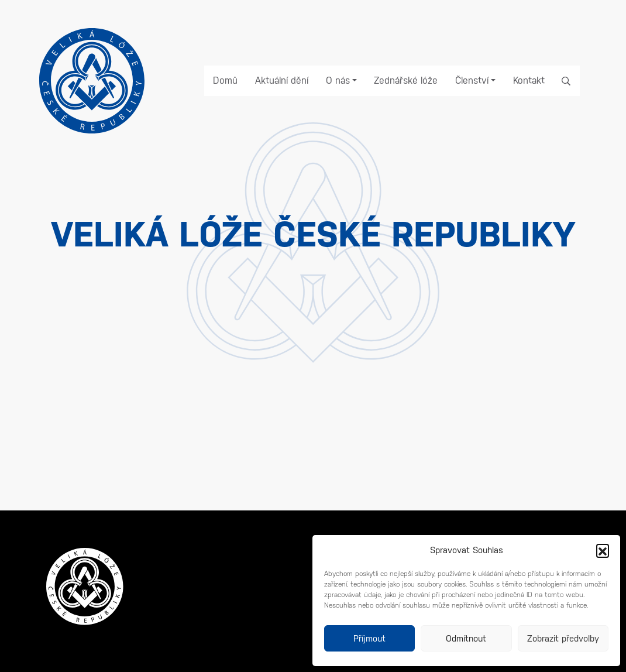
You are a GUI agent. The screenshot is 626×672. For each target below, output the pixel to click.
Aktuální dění (282, 80)
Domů (225, 80)
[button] (603, 550)
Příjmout (369, 638)
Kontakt (529, 80)
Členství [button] (472, 80)
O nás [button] (338, 80)
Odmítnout (466, 638)
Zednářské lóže (406, 80)
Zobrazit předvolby (563, 638)
